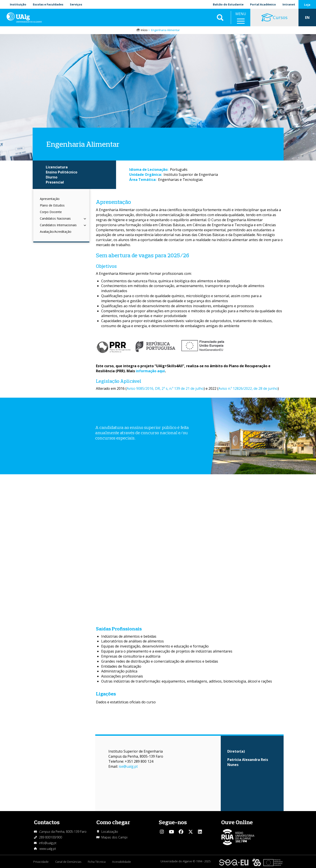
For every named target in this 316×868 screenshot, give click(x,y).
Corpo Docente (51, 212)
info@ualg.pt (48, 843)
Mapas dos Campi (114, 837)
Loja (307, 5)
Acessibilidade (122, 862)
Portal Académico (263, 4)
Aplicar (220, 18)
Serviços (76, 4)
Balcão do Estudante (228, 4)
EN (307, 18)
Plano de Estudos (52, 205)
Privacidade (41, 862)
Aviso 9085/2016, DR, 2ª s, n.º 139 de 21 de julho (165, 388)
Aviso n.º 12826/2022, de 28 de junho (248, 388)
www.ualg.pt (48, 849)
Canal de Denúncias (68, 862)
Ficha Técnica (97, 862)
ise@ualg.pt (128, 766)
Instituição (18, 4)
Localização (110, 832)
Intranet (289, 4)
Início (144, 30)
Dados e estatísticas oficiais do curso (126, 702)
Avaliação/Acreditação (56, 232)
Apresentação (50, 199)
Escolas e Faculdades (48, 4)
